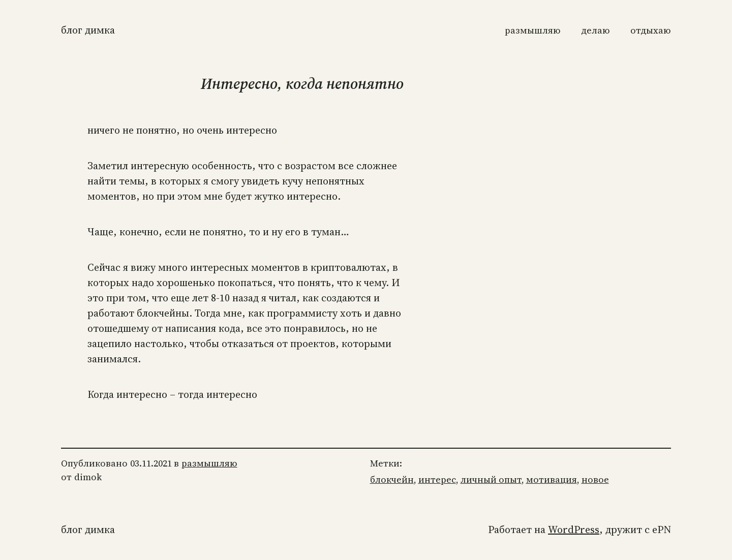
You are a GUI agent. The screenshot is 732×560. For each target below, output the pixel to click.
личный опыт (491, 479)
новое (595, 479)
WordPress (574, 530)
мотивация (552, 479)
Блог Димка (88, 30)
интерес (437, 479)
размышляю (209, 463)
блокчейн (392, 479)
